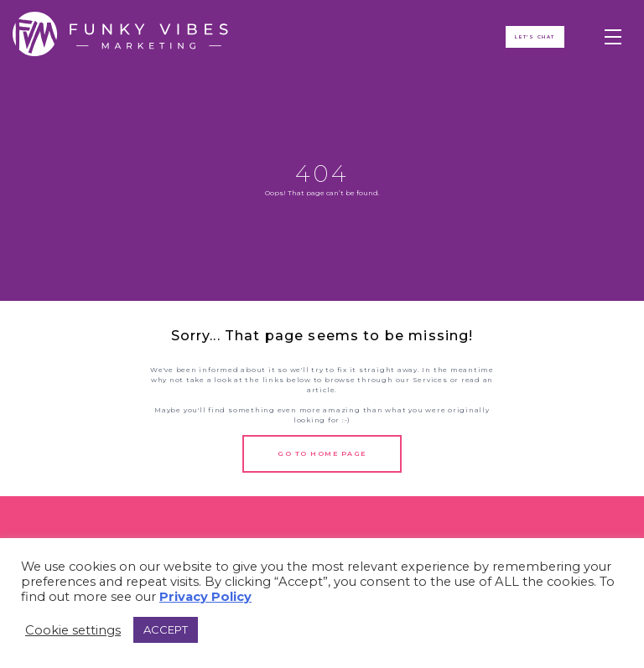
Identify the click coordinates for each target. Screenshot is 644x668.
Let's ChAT (535, 39)
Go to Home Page (322, 453)
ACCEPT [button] (166, 629)
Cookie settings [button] (73, 630)
